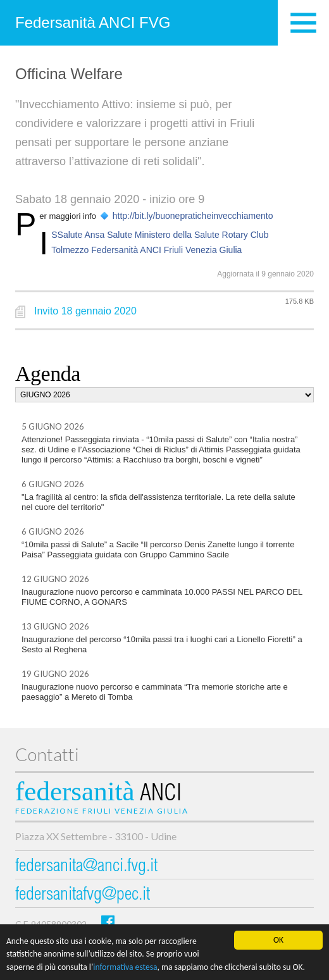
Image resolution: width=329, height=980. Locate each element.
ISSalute (67, 235)
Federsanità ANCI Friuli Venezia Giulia (166, 250)
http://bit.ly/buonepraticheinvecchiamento (193, 216)
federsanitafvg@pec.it (83, 896)
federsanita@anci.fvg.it (86, 867)
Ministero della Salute (177, 235)
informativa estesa (125, 968)
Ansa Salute (108, 235)
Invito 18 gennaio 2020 (85, 311)
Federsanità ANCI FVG (93, 22)
